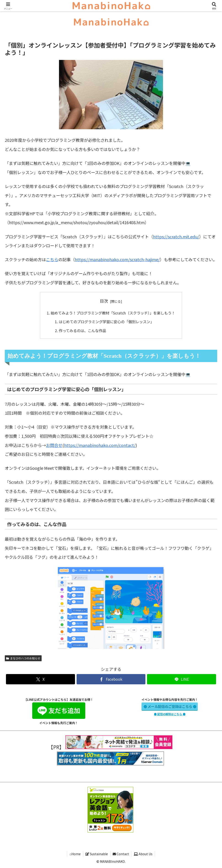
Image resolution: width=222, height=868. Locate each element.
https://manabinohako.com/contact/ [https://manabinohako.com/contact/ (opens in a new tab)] (100, 445)
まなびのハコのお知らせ (23, 658)
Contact (121, 854)
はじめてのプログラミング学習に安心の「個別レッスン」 (106, 322)
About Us (143, 854)
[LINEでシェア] (182, 679)
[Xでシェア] (40, 679)
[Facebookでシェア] (111, 679)
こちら (52, 259)
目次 (104, 301)
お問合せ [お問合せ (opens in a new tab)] (54, 445)
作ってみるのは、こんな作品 (82, 331)
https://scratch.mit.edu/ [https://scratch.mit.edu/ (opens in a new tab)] (176, 236)
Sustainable (97, 854)
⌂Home (75, 854)
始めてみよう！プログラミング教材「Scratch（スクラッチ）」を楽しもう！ (113, 313)
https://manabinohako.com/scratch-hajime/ (117, 259)
